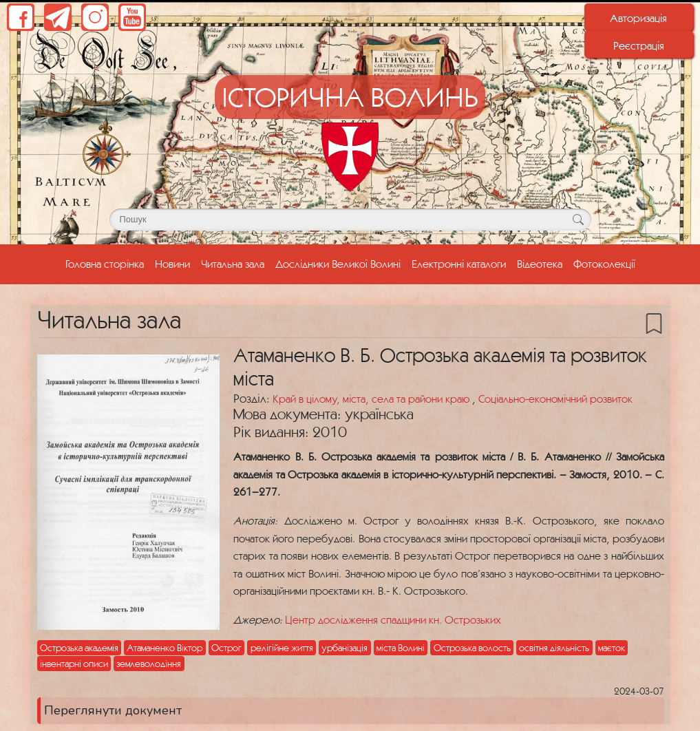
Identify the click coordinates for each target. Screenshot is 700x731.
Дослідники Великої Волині (338, 264)
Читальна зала (233, 264)
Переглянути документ (113, 710)
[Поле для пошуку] (350, 220)
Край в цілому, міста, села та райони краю (372, 399)
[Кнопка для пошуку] (579, 220)
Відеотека (540, 264)
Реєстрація (639, 45)
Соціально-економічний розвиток (555, 399)
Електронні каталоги (459, 264)
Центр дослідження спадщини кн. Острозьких (393, 619)
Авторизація (638, 18)
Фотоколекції (604, 264)
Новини (172, 264)
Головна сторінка (107, 262)
